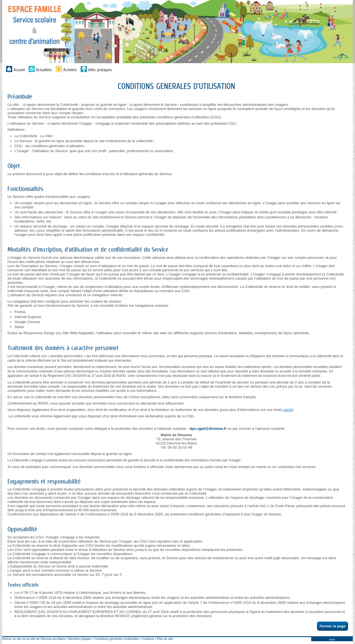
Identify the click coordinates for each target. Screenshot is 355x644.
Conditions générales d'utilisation (117, 639)
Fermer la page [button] (333, 626)
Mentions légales (80, 639)
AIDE (332, 639)
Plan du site (165, 639)
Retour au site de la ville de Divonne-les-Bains (34, 639)
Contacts (148, 639)
